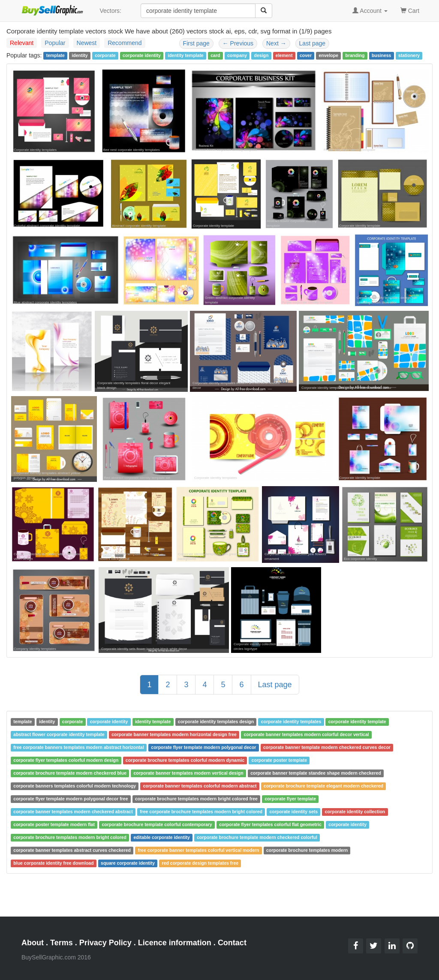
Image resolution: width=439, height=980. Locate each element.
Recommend (125, 43)
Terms (62, 943)
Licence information (175, 943)
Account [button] (370, 11)
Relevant (22, 43)
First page (196, 43)
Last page (313, 43)
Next (276, 43)
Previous (238, 43)
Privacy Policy (105, 943)
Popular (55, 43)
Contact (232, 943)
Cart (410, 10)
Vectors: (110, 11)
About (33, 943)
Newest (87, 43)
